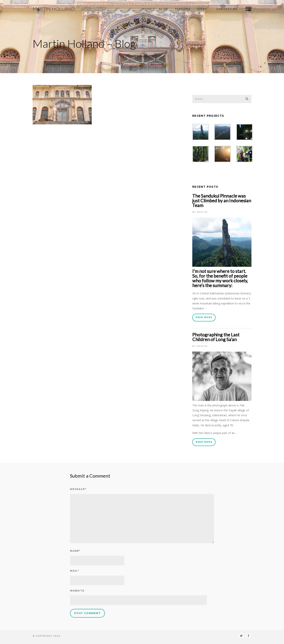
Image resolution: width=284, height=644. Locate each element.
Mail (75, 571)
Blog (163, 9)
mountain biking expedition (217, 303)
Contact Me (227, 9)
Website (77, 591)
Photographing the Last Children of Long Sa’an (216, 337)
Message (78, 489)
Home (147, 9)
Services (183, 9)
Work (202, 9)
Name (75, 551)
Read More (204, 317)
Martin (202, 212)
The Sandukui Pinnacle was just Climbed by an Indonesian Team (222, 201)
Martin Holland (54, 9)
